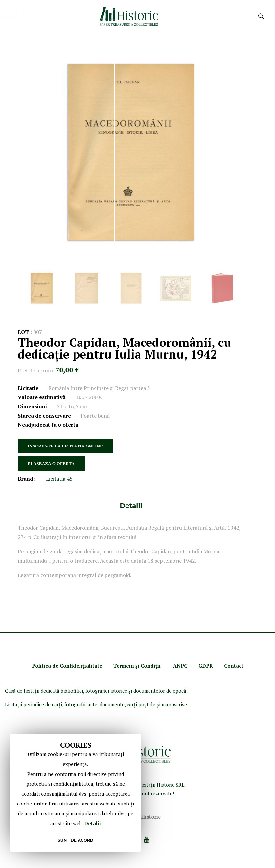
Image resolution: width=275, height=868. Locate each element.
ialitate (93, 666)
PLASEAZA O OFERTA (51, 463)
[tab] (131, 506)
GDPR (206, 666)
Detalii (131, 506)
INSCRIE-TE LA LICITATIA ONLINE (66, 446)
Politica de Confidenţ (58, 666)
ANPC (180, 666)
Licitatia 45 (59, 479)
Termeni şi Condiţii (138, 666)
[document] (76, 793)
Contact (234, 666)
